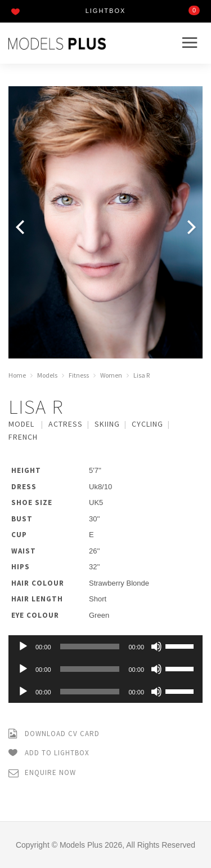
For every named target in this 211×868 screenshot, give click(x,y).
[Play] (23, 646)
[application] (105, 646)
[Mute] (156, 646)
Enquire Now (42, 773)
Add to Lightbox (49, 753)
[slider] (90, 646)
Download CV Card (54, 734)
